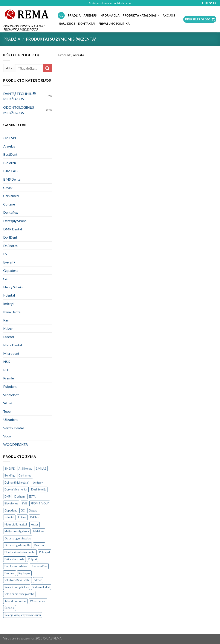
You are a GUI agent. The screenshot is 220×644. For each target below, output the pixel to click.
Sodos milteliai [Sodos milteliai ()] (41, 587)
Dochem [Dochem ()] (20, 496)
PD (6, 370)
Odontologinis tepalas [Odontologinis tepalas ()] (18, 538)
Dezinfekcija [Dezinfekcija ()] (39, 489)
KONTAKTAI (87, 24)
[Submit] (47, 68)
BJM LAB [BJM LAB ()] (41, 469)
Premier (9, 378)
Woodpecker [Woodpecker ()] (38, 601)
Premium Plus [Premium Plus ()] (39, 566)
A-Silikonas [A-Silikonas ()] (25, 469)
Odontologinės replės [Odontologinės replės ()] (18, 545)
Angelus (9, 146)
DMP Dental (13, 229)
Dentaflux (11, 212)
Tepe (7, 411)
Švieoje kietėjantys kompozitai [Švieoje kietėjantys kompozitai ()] (23, 615)
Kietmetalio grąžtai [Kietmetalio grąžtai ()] (16, 524)
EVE (6, 254)
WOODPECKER (15, 444)
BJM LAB (10, 171)
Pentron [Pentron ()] (39, 545)
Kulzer (8, 328)
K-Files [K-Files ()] (34, 517)
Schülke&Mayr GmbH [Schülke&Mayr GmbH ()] (18, 580)
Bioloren (10, 163)
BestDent (10, 154)
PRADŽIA (74, 15)
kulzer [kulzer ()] (34, 524)
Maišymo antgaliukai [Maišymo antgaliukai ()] (17, 531)
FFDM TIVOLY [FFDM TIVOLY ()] (40, 503)
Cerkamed (11, 196)
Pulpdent (10, 386)
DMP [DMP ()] (8, 496)
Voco (7, 436)
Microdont (11, 353)
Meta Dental (13, 345)
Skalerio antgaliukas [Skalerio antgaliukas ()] (17, 587)
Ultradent (10, 419)
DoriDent (10, 237)
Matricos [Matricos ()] (39, 531)
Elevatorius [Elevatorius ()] (11, 503)
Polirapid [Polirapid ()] (44, 552)
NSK (7, 362)
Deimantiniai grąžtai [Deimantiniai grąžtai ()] (17, 483)
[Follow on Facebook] (202, 3)
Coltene (9, 204)
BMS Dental (12, 179)
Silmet (8, 403)
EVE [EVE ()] (24, 503)
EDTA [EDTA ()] (32, 496)
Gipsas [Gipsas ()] (33, 510)
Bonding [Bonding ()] (10, 475)
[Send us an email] (215, 3)
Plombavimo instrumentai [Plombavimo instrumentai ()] (20, 552)
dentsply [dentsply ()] (38, 483)
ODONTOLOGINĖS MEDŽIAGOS (19, 110)
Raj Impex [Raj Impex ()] (24, 573)
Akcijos (169, 15)
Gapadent (11, 270)
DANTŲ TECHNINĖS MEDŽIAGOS (20, 96)
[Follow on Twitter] (211, 3)
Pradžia (12, 39)
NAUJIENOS (67, 24)
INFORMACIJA (110, 15)
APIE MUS (90, 15)
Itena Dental (12, 312)
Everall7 (9, 262)
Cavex (8, 188)
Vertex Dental (13, 428)
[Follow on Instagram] (206, 3)
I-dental (9, 295)
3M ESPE (10, 138)
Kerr (7, 320)
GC (6, 279)
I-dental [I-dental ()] (9, 517)
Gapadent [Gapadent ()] (11, 510)
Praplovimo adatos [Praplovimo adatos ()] (16, 566)
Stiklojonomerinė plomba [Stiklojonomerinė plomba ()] (19, 594)
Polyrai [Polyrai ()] (33, 559)
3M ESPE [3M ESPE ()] (10, 469)
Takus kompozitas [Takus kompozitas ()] (15, 601)
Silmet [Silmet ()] (38, 580)
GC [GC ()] (23, 510)
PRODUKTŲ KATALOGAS (141, 15)
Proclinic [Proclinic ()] (10, 573)
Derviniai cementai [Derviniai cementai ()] (16, 489)
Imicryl (8, 304)
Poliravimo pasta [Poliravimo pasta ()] (15, 559)
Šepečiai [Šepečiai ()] (10, 608)
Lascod (8, 337)
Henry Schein (13, 287)
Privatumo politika (114, 24)
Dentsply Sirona (15, 221)
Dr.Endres (10, 246)
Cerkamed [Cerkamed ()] (25, 475)
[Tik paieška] (61, 16)
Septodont (11, 395)
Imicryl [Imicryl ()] (22, 517)
